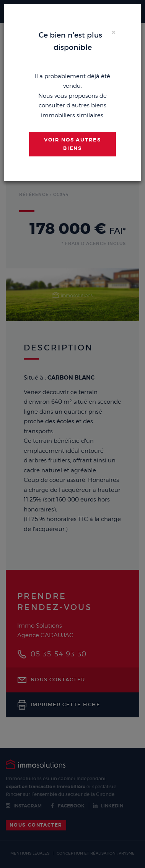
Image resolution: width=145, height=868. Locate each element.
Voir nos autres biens (72, 144)
